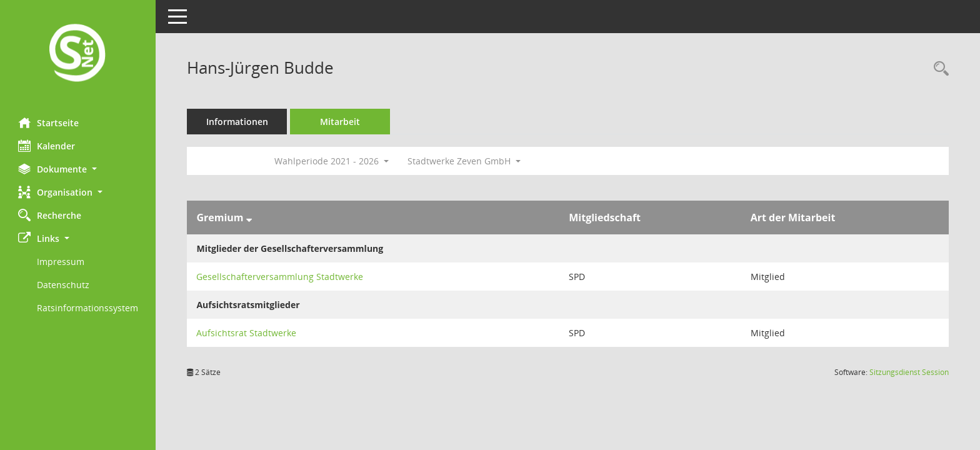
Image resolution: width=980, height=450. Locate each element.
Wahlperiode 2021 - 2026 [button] (332, 161)
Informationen (238, 122)
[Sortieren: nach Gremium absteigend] (249, 217)
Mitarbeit (341, 122)
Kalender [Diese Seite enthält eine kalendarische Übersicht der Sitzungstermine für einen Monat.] (47, 146)
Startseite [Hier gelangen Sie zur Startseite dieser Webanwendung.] (49, 122)
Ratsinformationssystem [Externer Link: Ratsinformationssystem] (88, 308)
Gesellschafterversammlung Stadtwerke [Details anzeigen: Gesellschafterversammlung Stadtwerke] (280, 277)
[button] (78, 169)
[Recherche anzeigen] (938, 69)
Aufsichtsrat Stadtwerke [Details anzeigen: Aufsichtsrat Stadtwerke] (247, 333)
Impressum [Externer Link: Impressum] (61, 262)
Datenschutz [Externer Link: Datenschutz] (64, 285)
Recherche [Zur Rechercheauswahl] (50, 215)
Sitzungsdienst (909, 372)
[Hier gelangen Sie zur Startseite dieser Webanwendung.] (78, 54)
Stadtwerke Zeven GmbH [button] (465, 161)
